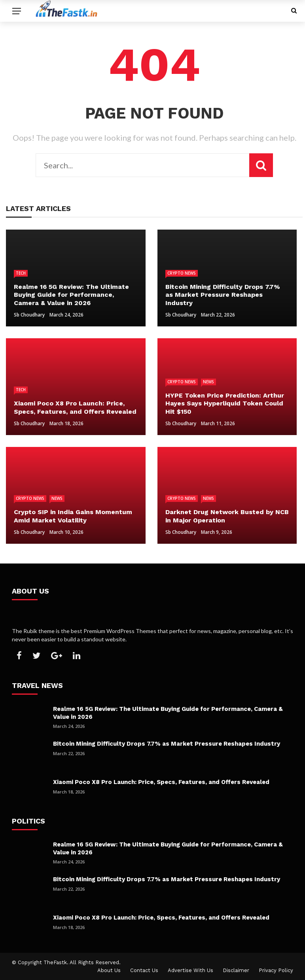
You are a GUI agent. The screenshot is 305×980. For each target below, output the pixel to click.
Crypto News (182, 273)
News (208, 382)
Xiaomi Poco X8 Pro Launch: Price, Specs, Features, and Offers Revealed (161, 782)
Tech (21, 273)
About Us (109, 970)
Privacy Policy (276, 970)
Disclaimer (236, 970)
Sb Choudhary (29, 315)
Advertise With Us (190, 970)
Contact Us (144, 970)
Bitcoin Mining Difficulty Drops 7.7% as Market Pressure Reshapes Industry (167, 744)
